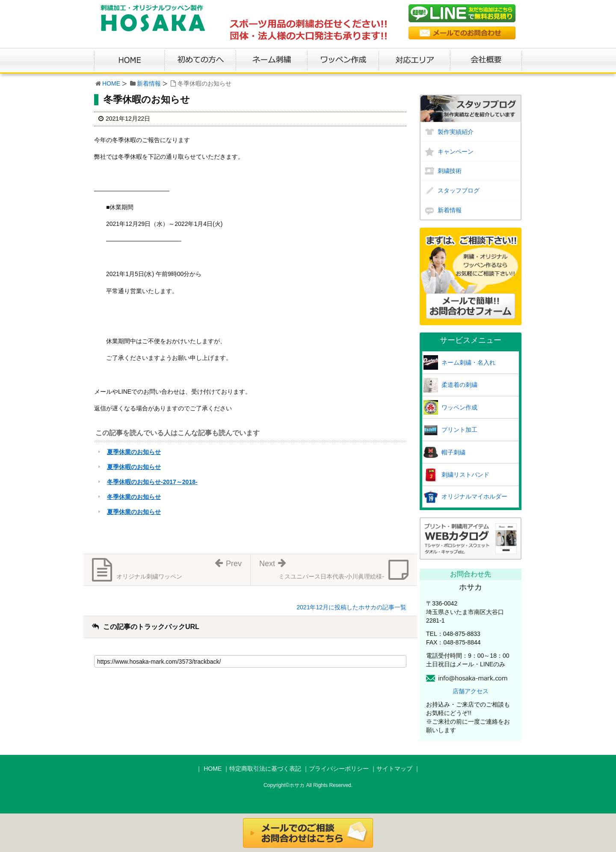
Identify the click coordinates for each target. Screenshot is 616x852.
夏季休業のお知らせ (134, 452)
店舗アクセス (471, 691)
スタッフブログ (459, 190)
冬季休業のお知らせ (134, 497)
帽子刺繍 (453, 452)
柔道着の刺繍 (459, 385)
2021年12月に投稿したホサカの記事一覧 (351, 607)
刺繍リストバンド (465, 475)
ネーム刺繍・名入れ (468, 362)
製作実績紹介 (456, 132)
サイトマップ (394, 769)
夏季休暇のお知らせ (134, 467)
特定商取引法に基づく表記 (265, 769)
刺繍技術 (450, 171)
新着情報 (149, 83)
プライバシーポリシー (339, 769)
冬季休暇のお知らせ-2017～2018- (152, 482)
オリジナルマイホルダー (474, 496)
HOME (111, 83)
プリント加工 (459, 430)
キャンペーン (456, 151)
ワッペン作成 (459, 407)
